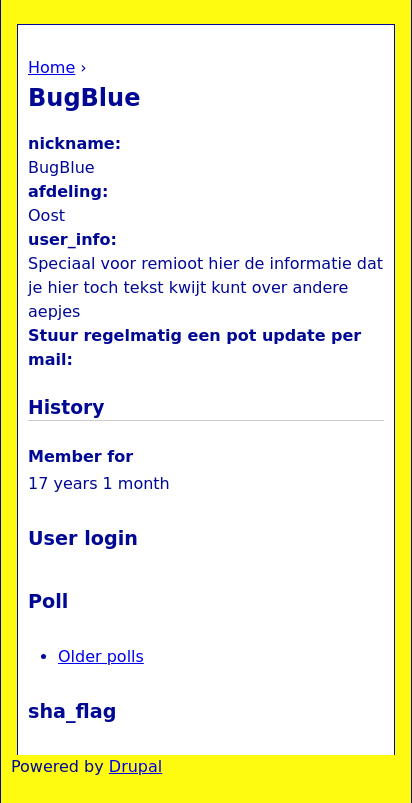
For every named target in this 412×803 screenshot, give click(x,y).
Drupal (135, 766)
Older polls (101, 656)
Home (51, 67)
